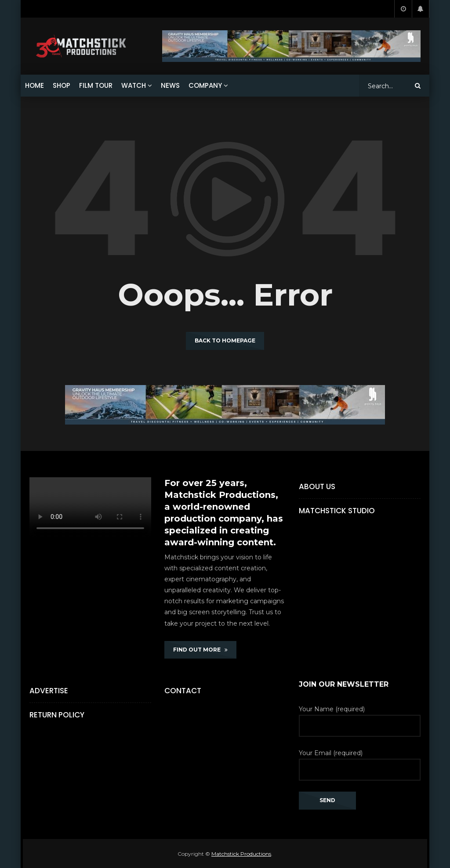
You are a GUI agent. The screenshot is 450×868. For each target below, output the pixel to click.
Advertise (49, 691)
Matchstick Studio (337, 511)
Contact (183, 691)
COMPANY (205, 85)
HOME (34, 85)
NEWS (170, 85)
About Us (317, 486)
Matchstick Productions (241, 854)
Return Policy (57, 715)
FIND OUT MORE (200, 650)
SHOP (62, 85)
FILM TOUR (96, 85)
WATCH (134, 85)
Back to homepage (225, 340)
